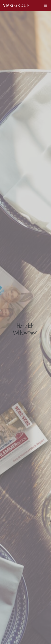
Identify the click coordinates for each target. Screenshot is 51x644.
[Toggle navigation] (46, 5)
